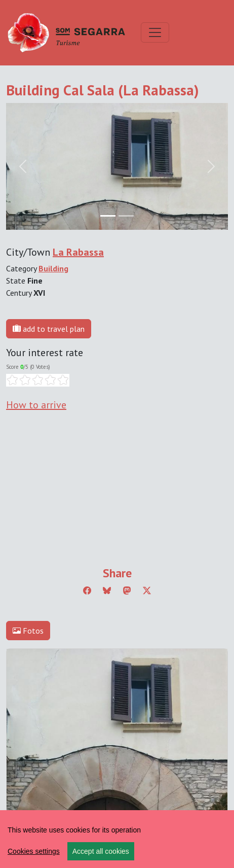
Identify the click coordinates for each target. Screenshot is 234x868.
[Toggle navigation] (155, 32)
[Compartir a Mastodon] (127, 591)
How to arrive (36, 405)
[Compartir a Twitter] (147, 591)
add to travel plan (49, 329)
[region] (117, 839)
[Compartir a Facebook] (87, 591)
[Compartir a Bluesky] (107, 591)
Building (53, 268)
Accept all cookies (101, 851)
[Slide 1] (126, 216)
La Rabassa (78, 252)
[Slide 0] (108, 216)
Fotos (28, 631)
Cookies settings (34, 851)
